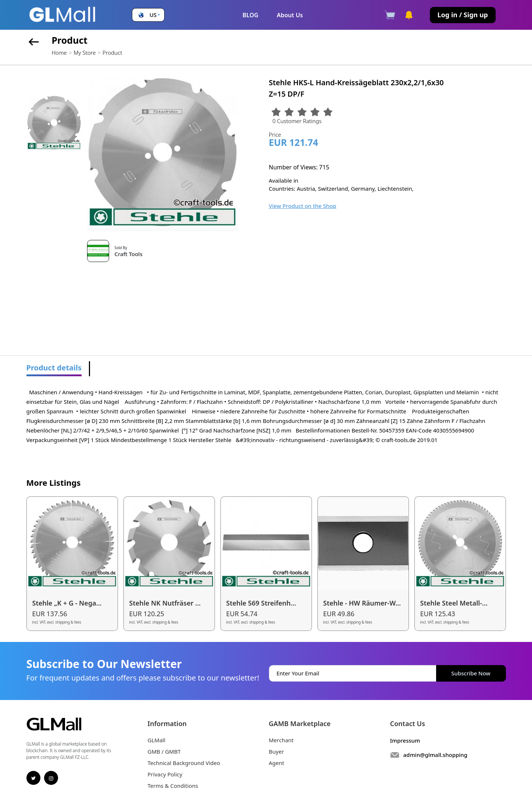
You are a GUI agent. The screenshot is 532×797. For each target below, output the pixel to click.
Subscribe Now (471, 673)
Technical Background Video (184, 763)
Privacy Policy (165, 774)
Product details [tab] (54, 368)
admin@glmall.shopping (436, 755)
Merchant (281, 740)
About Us (290, 15)
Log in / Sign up (463, 15)
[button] (148, 15)
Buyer (276, 751)
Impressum (405, 740)
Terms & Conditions (173, 786)
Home (59, 53)
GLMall (157, 740)
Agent (277, 763)
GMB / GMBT (164, 751)
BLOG (250, 15)
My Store (85, 53)
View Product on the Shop (303, 206)
